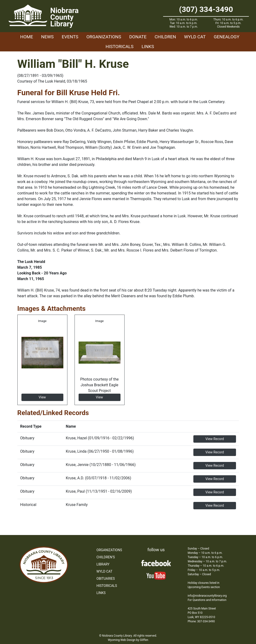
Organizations (104, 37)
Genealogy (227, 37)
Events (70, 37)
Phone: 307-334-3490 (201, 621)
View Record (215, 439)
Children (165, 37)
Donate (138, 37)
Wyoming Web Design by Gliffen (128, 640)
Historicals (119, 47)
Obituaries (106, 579)
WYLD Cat (195, 37)
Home (27, 37)
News (48, 37)
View (42, 397)
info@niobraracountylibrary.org (207, 596)
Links (148, 47)
